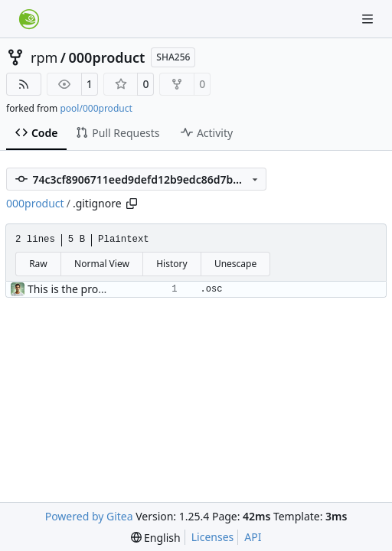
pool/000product (96, 108)
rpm (44, 57)
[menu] (156, 538)
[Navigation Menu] (369, 19)
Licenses (213, 537)
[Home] (29, 19)
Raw (38, 264)
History (171, 264)
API (253, 537)
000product (107, 57)
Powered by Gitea (89, 516)
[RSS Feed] (24, 84)
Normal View (102, 264)
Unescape (235, 264)
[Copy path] (132, 204)
